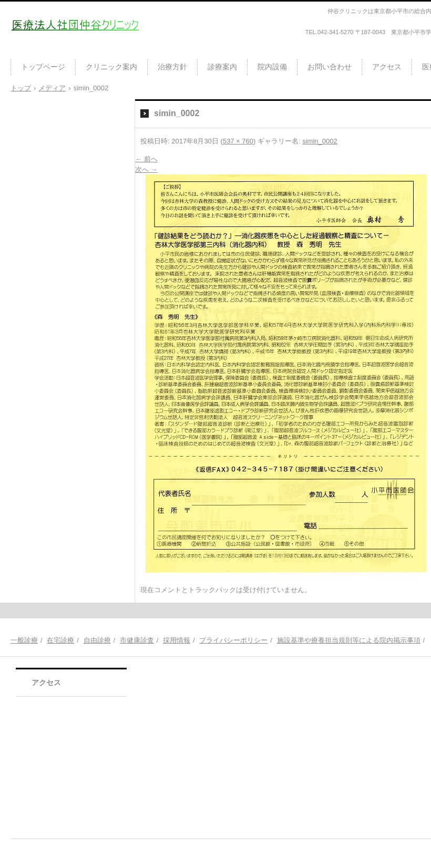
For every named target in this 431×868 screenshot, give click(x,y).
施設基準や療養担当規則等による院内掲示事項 (349, 640)
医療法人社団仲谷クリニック (72, 49)
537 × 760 (238, 141)
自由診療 (97, 640)
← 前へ (146, 159)
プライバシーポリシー (233, 640)
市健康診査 (137, 640)
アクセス (387, 67)
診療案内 (222, 67)
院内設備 (272, 67)
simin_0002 (320, 141)
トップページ (43, 67)
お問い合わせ (330, 67)
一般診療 (24, 640)
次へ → (146, 169)
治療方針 (172, 67)
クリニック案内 (111, 67)
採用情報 (177, 640)
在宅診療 (60, 640)
